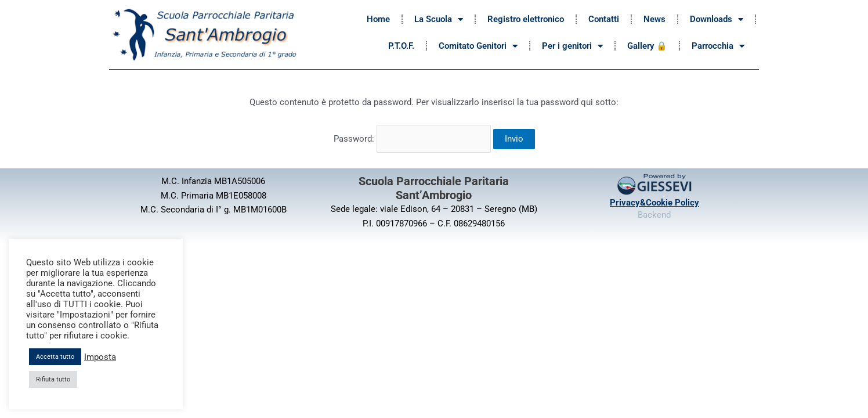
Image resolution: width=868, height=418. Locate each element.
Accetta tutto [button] (55, 357)
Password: (412, 138)
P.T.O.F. (401, 46)
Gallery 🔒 (647, 46)
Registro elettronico (526, 19)
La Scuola (439, 19)
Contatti (604, 19)
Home (378, 19)
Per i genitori (572, 46)
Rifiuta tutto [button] (53, 379)
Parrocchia (718, 46)
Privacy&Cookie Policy (654, 200)
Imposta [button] (100, 357)
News (654, 19)
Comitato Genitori (478, 46)
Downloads (717, 19)
